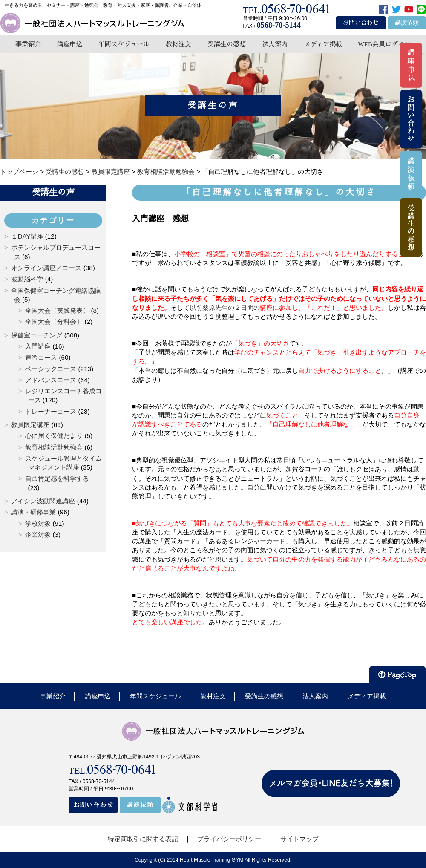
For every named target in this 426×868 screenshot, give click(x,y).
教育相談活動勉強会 (54, 447)
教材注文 (178, 44)
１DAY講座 (27, 236)
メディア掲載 (323, 44)
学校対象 (38, 523)
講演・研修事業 (33, 512)
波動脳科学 (27, 279)
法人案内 (275, 44)
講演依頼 (407, 23)
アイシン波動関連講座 (43, 501)
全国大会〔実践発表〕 (57, 310)
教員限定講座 (30, 425)
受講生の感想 (227, 44)
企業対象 (38, 535)
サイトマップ (299, 839)
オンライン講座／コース (46, 268)
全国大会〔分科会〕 (54, 322)
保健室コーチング (37, 335)
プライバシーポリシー (229, 839)
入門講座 (38, 346)
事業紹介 (28, 44)
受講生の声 (53, 192)
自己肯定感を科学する (57, 478)
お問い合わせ (361, 23)
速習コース (41, 357)
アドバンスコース (51, 380)
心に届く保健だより (54, 436)
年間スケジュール (124, 44)
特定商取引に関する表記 (143, 839)
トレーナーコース (51, 411)
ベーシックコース (51, 369)
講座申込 (70, 44)
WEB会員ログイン (384, 44)
